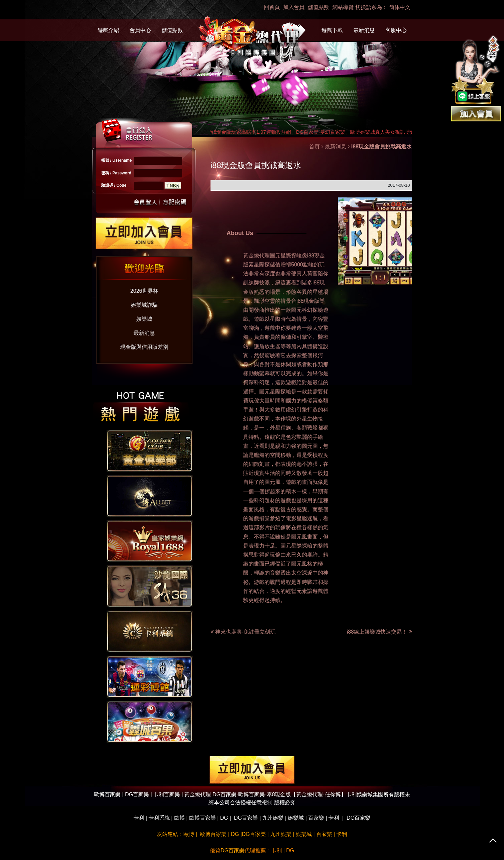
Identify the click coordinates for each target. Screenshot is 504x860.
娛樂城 (144, 319)
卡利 (139, 818)
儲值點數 (318, 7)
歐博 (180, 818)
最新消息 (364, 30)
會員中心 (140, 30)
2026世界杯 (144, 291)
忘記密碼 (173, 202)
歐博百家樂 (203, 818)
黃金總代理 (256, 256)
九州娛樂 (273, 818)
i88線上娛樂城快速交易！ (379, 632)
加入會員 (294, 7)
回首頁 (272, 7)
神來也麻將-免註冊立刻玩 (245, 632)
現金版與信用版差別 (144, 347)
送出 (146, 202)
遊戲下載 (332, 30)
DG (224, 818)
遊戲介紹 (108, 30)
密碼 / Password (116, 173)
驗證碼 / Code (114, 185)
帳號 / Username (117, 160)
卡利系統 (159, 818)
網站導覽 (343, 7)
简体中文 (400, 7)
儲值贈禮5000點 (289, 265)
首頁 (314, 147)
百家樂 (316, 818)
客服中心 (396, 30)
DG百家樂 (246, 818)
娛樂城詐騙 (144, 305)
